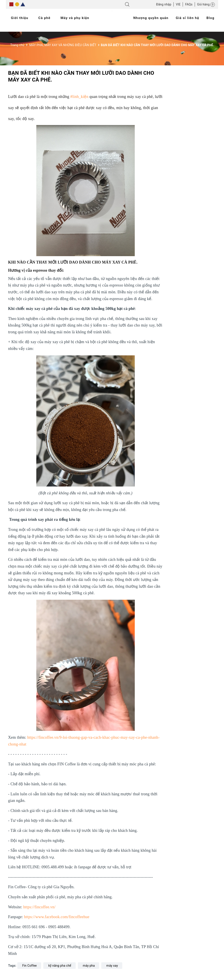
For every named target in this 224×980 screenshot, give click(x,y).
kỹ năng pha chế (60, 966)
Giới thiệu (20, 18)
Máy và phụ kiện (75, 18)
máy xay (112, 966)
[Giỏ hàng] (206, 4)
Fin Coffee (30, 966)
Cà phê (44, 18)
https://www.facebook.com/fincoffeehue (57, 917)
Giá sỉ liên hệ (187, 18)
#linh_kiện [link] (80, 97)
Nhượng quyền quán (151, 18)
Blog (211, 18)
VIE (178, 4)
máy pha (89, 966)
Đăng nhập (164, 4)
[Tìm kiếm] (127, 5)
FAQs (189, 4)
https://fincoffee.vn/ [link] (39, 907)
